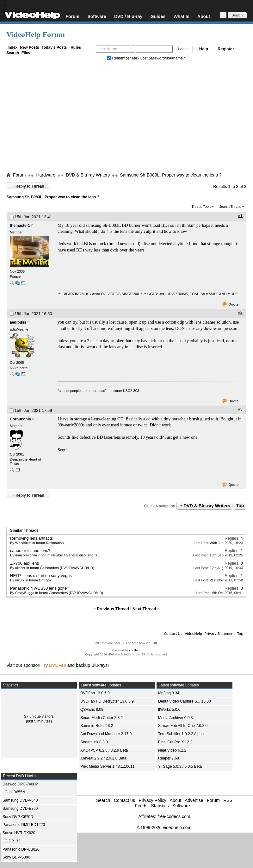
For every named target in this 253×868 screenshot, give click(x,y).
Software (97, 16)
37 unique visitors (39, 716)
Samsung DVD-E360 (20, 809)
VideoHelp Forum (36, 34)
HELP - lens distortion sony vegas (41, 576)
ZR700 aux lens (25, 563)
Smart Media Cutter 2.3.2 (102, 718)
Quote (231, 305)
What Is (182, 16)
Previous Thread (113, 609)
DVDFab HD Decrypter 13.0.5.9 (107, 701)
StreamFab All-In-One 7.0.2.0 (183, 726)
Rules (76, 47)
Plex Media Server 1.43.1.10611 (107, 766)
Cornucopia (20, 419)
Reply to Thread (28, 186)
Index (12, 47)
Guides (158, 16)
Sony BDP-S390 (16, 857)
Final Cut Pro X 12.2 (175, 742)
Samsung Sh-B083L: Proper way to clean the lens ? (171, 175)
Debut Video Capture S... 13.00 (185, 701)
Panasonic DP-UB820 (21, 849)
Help (204, 49)
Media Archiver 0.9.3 (175, 718)
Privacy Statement (220, 633)
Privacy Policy (153, 800)
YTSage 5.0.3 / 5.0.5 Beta (180, 766)
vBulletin (135, 650)
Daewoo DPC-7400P (20, 784)
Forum (72, 16)
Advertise (194, 800)
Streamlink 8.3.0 (94, 742)
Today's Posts (54, 47)
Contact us (124, 800)
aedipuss (18, 322)
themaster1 (20, 226)
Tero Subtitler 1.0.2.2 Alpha (181, 734)
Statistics (160, 806)
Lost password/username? (163, 58)
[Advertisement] (126, 118)
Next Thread (144, 609)
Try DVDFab (54, 665)
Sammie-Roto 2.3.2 (97, 726)
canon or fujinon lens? (30, 551)
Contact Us (173, 633)
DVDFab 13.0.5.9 (95, 693)
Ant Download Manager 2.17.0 (106, 734)
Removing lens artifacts (31, 538)
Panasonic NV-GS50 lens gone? (40, 588)
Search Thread (230, 207)
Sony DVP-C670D (18, 817)
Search (13, 53)
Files (26, 53)
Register (226, 49)
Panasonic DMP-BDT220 (24, 825)
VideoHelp (193, 633)
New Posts (30, 47)
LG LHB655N (14, 792)
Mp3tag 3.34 (169, 693)
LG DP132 (11, 841)
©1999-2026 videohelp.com (164, 828)
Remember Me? (124, 58)
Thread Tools (201, 207)
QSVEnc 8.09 (92, 710)
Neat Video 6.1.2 (172, 750)
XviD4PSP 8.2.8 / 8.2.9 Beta (104, 750)
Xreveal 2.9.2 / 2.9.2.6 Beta (103, 758)
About (204, 16)
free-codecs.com (174, 816)
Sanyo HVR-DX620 (19, 833)
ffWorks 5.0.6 (169, 710)
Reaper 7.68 (169, 758)
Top (240, 506)
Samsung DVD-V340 (20, 800)
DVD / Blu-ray (128, 16)
